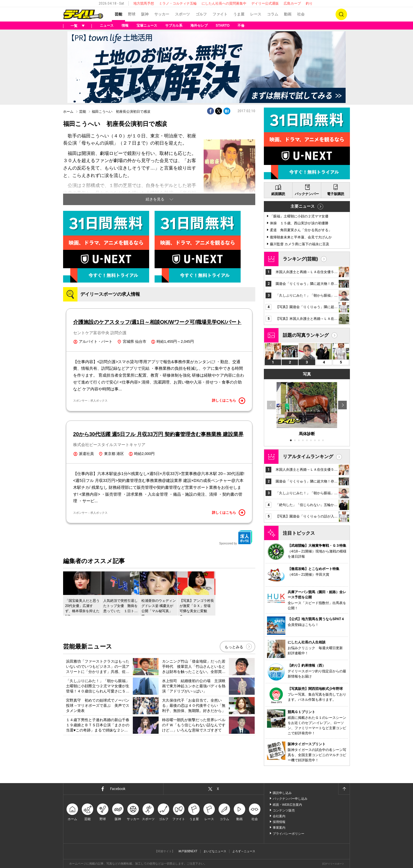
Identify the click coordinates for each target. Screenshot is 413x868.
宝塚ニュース (147, 26)
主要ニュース (303, 206)
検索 (341, 14)
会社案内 (279, 816)
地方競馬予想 (144, 3)
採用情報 (279, 822)
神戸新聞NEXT (188, 851)
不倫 (241, 26)
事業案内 (279, 828)
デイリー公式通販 (265, 3)
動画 (288, 14)
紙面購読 (278, 194)
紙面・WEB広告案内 (287, 805)
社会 (301, 14)
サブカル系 (174, 26)
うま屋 (239, 14)
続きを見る (155, 199)
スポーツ (182, 14)
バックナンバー (307, 194)
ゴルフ (201, 14)
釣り (309, 3)
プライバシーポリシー (289, 834)
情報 (125, 26)
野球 (132, 14)
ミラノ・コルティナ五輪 (178, 3)
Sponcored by (236, 538)
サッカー (162, 14)
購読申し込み (282, 793)
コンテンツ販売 (284, 810)
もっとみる (234, 647)
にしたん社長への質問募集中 (224, 3)
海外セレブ (199, 26)
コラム (273, 14)
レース (256, 14)
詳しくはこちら (229, 401)
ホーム (68, 112)
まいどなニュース (215, 851)
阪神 (145, 14)
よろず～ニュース (244, 851)
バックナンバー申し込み (290, 799)
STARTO (223, 26)
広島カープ (292, 3)
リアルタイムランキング (308, 457)
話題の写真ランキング (306, 335)
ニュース (107, 26)
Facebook (118, 789)
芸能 (118, 14)
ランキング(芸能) (300, 259)
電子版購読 (336, 194)
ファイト (220, 14)
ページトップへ (344, 789)
